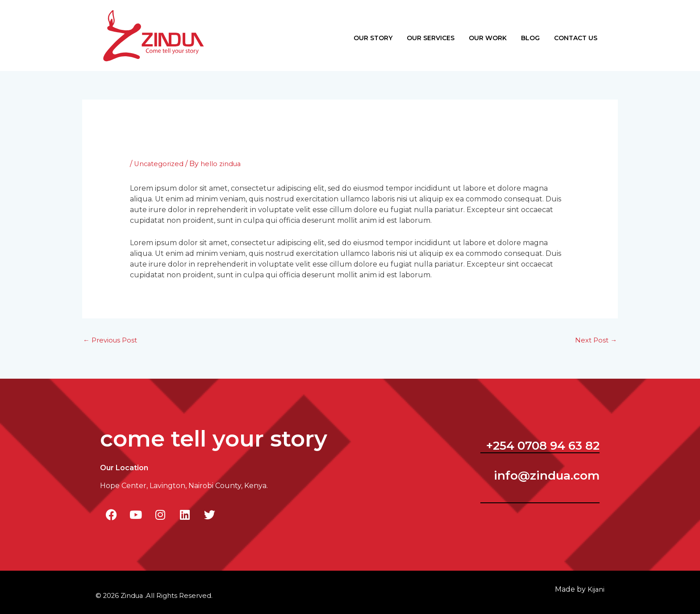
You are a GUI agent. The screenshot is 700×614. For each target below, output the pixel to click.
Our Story (373, 34)
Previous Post (112, 333)
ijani (595, 583)
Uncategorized (161, 156)
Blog (530, 34)
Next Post (595, 333)
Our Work (488, 34)
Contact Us (576, 34)
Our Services (431, 34)
